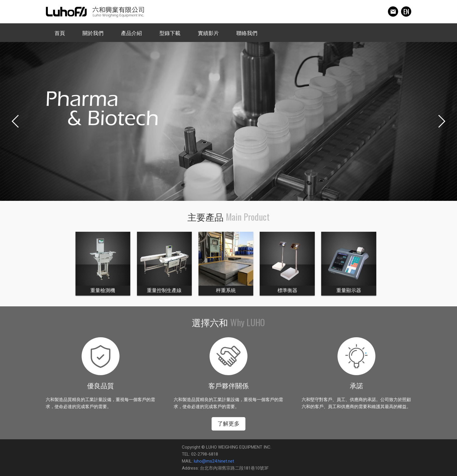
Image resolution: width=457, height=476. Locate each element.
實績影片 (208, 33)
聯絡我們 (247, 33)
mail (393, 12)
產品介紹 (131, 33)
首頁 (60, 33)
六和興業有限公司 (95, 12)
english (406, 12)
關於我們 (93, 33)
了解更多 (228, 424)
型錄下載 (170, 33)
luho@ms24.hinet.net (214, 461)
